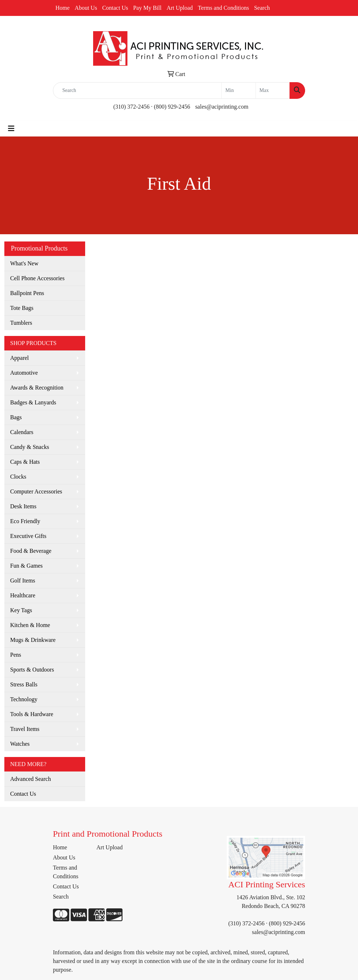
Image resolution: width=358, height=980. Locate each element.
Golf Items (23, 581)
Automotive (24, 373)
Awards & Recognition (37, 388)
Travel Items (25, 729)
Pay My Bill (147, 8)
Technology (24, 699)
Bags (16, 417)
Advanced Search (30, 779)
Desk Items (23, 506)
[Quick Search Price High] (273, 91)
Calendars (22, 432)
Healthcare (23, 595)
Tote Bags (22, 308)
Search (262, 8)
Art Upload (180, 8)
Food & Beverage (31, 551)
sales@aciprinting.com (222, 107)
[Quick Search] (137, 91)
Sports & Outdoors (32, 670)
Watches (20, 744)
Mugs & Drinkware (33, 640)
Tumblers (21, 323)
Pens (16, 655)
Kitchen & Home (30, 625)
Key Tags (21, 610)
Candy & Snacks (30, 447)
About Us (86, 8)
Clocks (18, 477)
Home (63, 8)
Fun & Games (26, 566)
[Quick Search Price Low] (239, 91)
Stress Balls (24, 684)
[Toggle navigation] (11, 129)
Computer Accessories (36, 491)
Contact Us (115, 8)
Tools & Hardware (32, 714)
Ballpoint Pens (27, 293)
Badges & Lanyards (33, 402)
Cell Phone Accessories (37, 278)
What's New (24, 263)
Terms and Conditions (223, 8)
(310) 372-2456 (132, 107)
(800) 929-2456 (172, 107)
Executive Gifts (28, 536)
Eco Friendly (25, 521)
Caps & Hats (25, 462)
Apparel (20, 358)
